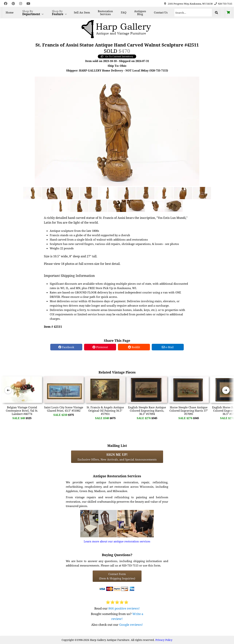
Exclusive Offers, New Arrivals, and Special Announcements (117, 457)
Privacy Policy (164, 640)
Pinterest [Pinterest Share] (100, 347)
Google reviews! (131, 625)
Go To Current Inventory (117, 56)
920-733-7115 (225, 4)
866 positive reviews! (124, 608)
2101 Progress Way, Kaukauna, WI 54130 (190, 4)
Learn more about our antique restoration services (117, 541)
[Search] (193, 13)
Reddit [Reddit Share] (134, 347)
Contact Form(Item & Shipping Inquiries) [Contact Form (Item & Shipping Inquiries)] (117, 576)
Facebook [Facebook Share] (66, 347)
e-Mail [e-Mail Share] (168, 347)
